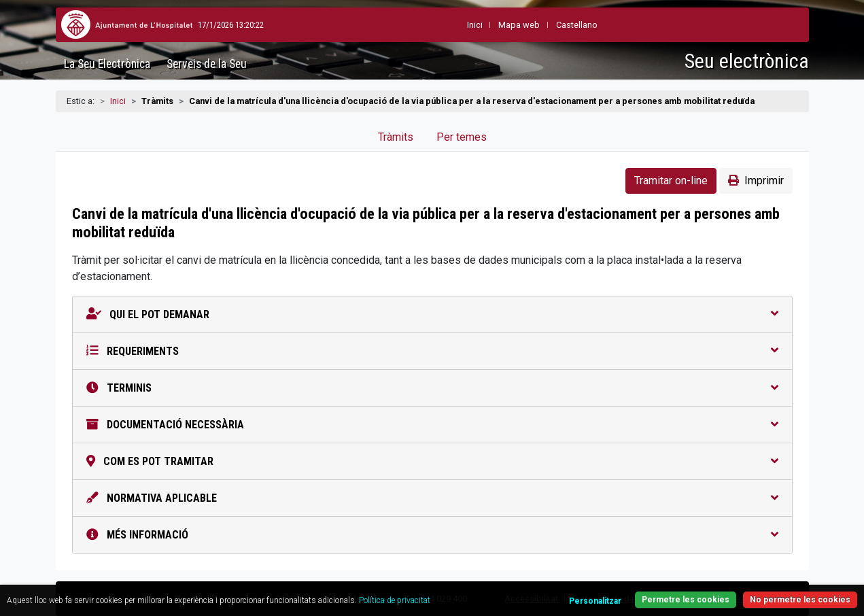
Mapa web (486, 25)
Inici (118, 101)
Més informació (432, 535)
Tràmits (396, 137)
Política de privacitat (395, 600)
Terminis (432, 388)
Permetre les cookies (686, 600)
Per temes (462, 137)
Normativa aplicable (432, 498)
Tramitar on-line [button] (671, 181)
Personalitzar (595, 601)
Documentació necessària (432, 425)
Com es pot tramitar (432, 461)
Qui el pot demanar (432, 314)
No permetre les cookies (800, 600)
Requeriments (432, 351)
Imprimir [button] (756, 181)
